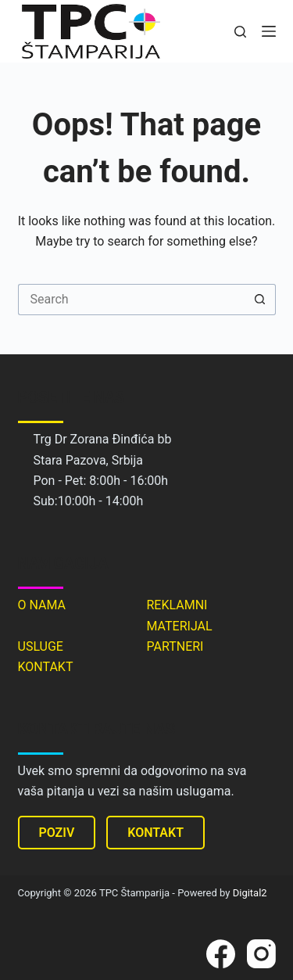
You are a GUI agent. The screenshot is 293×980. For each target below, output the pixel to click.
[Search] (240, 32)
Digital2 (250, 893)
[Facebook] (221, 954)
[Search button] (260, 300)
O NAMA (42, 605)
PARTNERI (175, 646)
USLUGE (41, 646)
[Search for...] (131, 300)
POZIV (57, 833)
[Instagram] (261, 954)
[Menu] (269, 31)
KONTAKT (46, 667)
